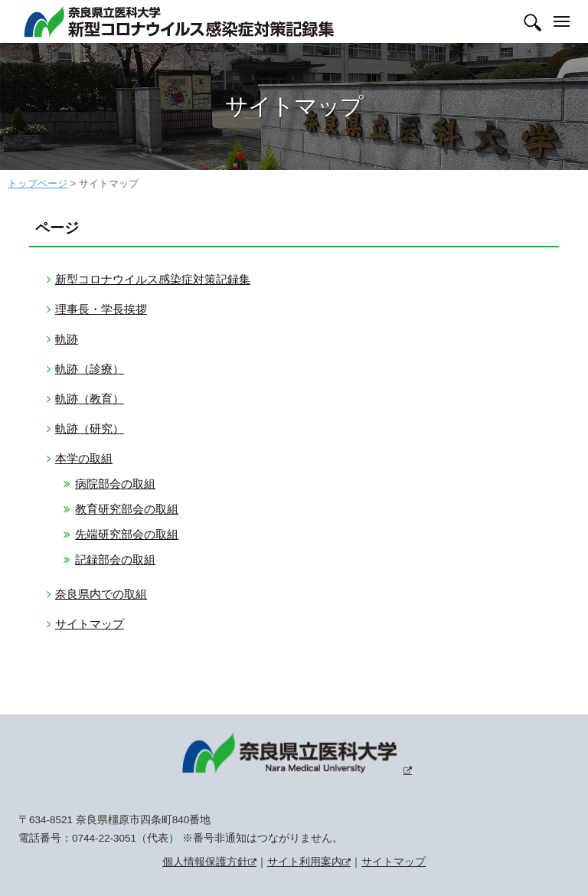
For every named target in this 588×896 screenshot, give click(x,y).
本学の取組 (84, 458)
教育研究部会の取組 (127, 509)
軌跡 (67, 339)
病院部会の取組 (115, 484)
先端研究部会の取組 (127, 534)
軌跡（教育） (90, 399)
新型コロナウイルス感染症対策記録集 (153, 279)
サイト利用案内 (305, 862)
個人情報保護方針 (205, 862)
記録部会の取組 (115, 559)
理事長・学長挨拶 (101, 309)
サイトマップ (90, 624)
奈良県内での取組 (101, 594)
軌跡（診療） (90, 369)
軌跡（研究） (90, 428)
